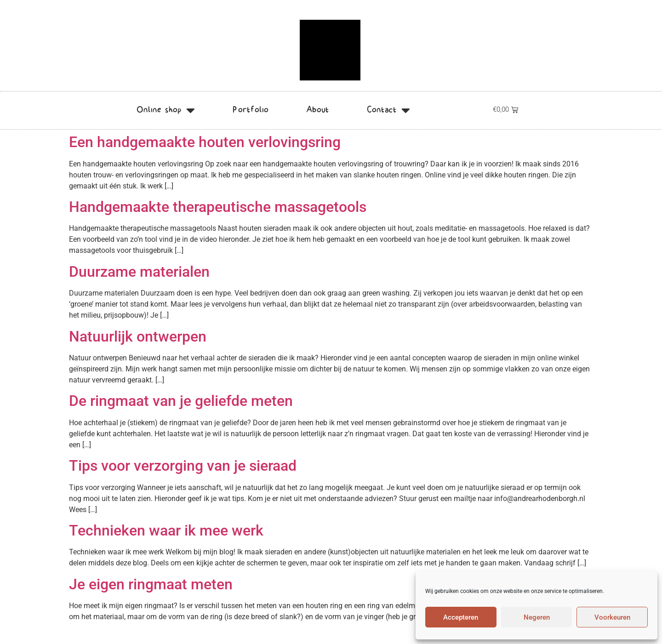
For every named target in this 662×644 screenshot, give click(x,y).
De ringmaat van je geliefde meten (181, 401)
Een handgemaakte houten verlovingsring (205, 142)
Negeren (537, 617)
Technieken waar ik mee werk (166, 530)
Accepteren (461, 617)
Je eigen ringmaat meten (151, 584)
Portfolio (251, 110)
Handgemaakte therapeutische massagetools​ (218, 207)
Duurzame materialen (139, 272)
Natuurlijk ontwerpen (138, 336)
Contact (388, 110)
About (318, 110)
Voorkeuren (612, 617)
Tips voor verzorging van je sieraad (183, 466)
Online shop (166, 110)
